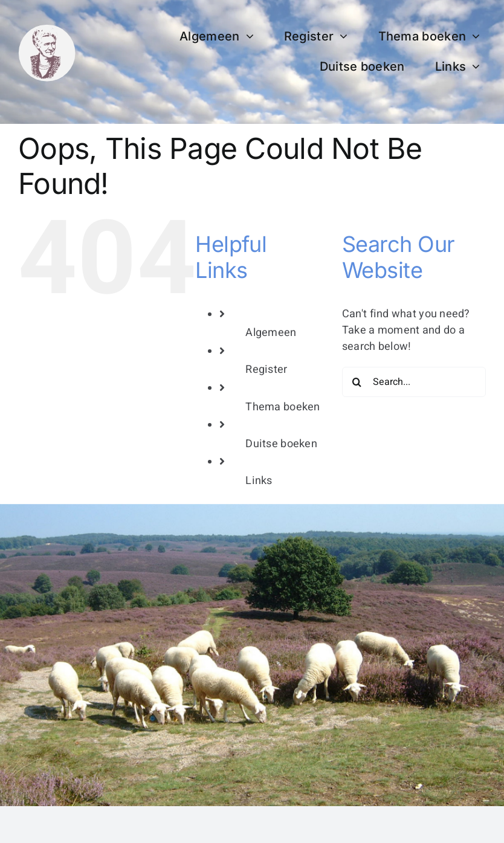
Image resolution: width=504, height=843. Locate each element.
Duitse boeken (281, 444)
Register (266, 370)
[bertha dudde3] (47, 29)
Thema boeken (283, 407)
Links (259, 481)
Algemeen (271, 333)
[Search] (357, 382)
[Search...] (414, 382)
